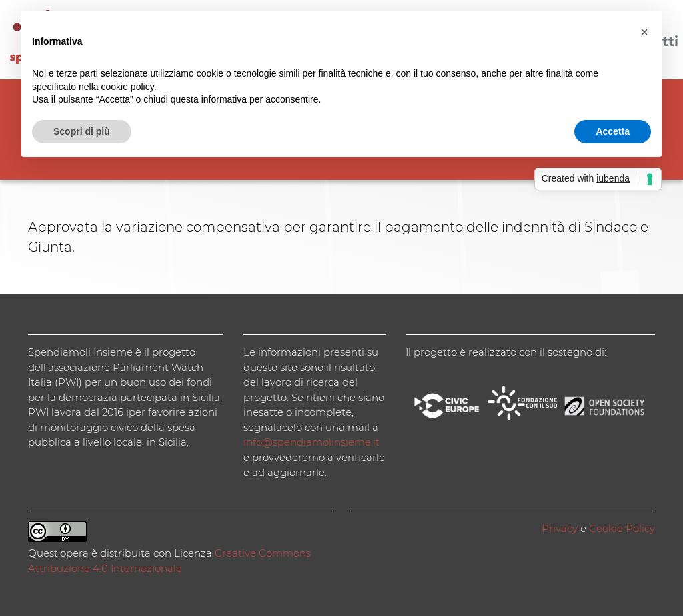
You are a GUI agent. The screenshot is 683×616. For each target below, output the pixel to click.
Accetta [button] (613, 131)
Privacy (560, 528)
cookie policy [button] (128, 87)
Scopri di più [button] (82, 131)
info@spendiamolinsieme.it (311, 442)
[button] (644, 32)
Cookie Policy (622, 528)
